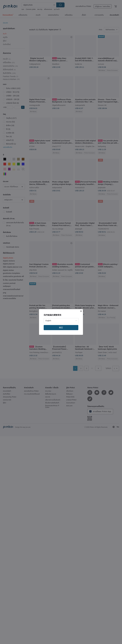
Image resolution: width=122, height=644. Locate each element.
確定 (61, 328)
